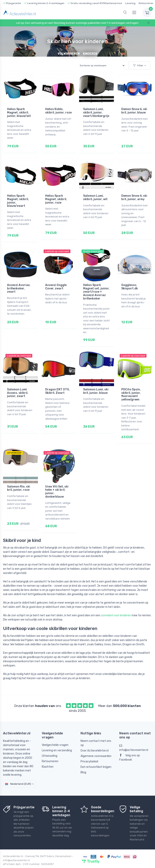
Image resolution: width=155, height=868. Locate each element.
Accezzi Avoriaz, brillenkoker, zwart (19, 283)
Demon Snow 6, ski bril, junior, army (134, 195)
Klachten (48, 754)
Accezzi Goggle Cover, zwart (56, 282)
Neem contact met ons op (96, 730)
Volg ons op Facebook (130, 745)
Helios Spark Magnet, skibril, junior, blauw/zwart (18, 198)
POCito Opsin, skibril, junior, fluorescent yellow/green (131, 387)
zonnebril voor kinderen (116, 603)
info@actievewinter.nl (134, 735)
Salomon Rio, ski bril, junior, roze (19, 478)
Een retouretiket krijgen (96, 754)
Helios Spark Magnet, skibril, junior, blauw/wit (19, 113)
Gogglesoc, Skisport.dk (130, 282)
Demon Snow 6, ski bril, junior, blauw (134, 111)
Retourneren (146, 3)
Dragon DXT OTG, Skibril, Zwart (58, 384)
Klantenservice (113, 3)
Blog (83, 760)
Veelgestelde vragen (55, 732)
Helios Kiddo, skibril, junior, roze (58, 111)
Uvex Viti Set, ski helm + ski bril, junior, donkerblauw (57, 481)
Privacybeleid (89, 749)
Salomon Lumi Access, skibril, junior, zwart (18, 385)
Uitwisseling (50, 743)
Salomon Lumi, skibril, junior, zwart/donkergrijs (96, 113)
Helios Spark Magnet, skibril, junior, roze (56, 197)
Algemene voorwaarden (96, 743)
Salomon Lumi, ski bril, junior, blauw (96, 384)
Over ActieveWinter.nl (95, 738)
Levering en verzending (57, 738)
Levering (130, 3)
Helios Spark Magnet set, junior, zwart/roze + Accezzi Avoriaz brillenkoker (96, 287)
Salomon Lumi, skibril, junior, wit (95, 195)
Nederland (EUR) (18, 771)
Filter (138, 65)
